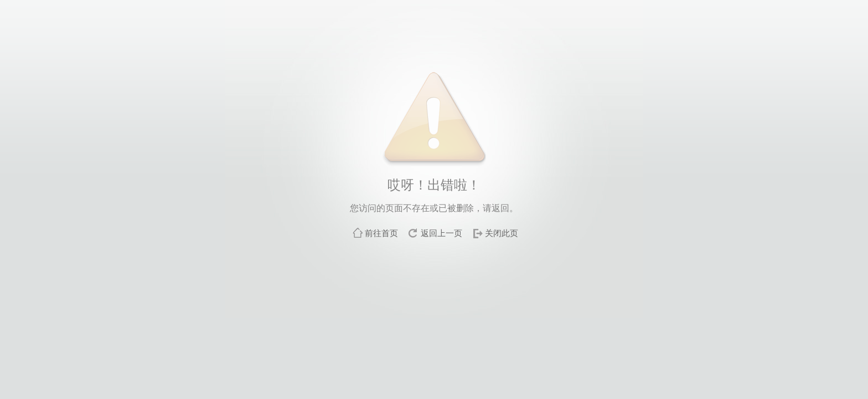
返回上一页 (441, 233)
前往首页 (381, 233)
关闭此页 (502, 233)
